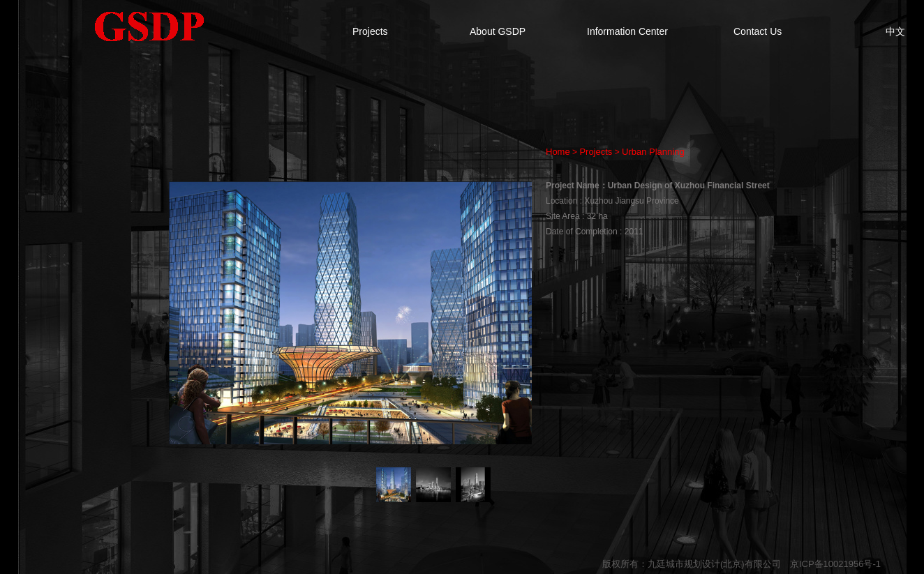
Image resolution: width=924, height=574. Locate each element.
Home (558, 152)
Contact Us (758, 31)
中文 (895, 31)
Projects (370, 31)
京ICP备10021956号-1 (835, 564)
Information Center (627, 31)
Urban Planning (653, 152)
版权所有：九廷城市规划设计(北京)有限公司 (692, 564)
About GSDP (498, 31)
